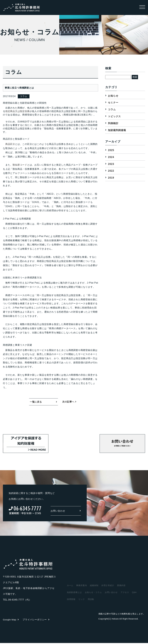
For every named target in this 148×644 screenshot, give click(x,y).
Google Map (11, 621)
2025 (111, 150)
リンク (82, 600)
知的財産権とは (74, 593)
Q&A (134, 593)
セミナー (113, 103)
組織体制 (94, 586)
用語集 (91, 600)
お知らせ (113, 96)
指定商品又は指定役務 (17, 111)
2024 (111, 157)
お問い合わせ (66, 512)
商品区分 (10, 144)
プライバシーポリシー (36, 621)
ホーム (70, 586)
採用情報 (71, 600)
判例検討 (113, 123)
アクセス (125, 593)
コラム (112, 109)
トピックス (115, 117)
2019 (111, 178)
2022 (111, 171)
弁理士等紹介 (108, 586)
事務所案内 (82, 586)
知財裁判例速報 (118, 130)
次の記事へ (69, 402)
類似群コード (20, 165)
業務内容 (121, 586)
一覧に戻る (36, 402)
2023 (111, 164)
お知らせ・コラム (93, 593)
